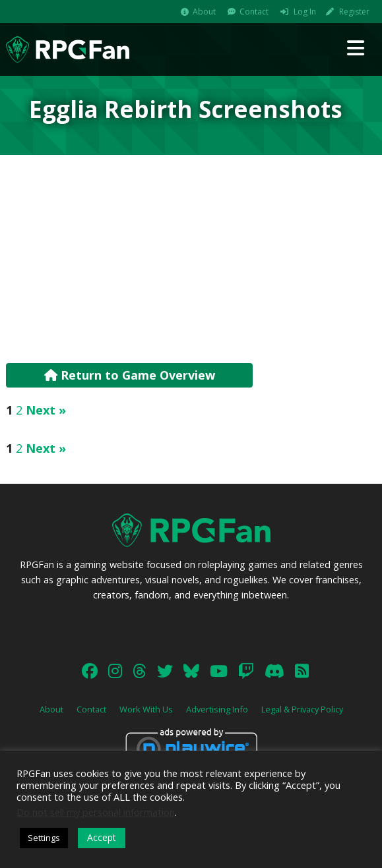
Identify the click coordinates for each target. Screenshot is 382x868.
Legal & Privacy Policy (302, 709)
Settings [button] (44, 838)
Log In (305, 12)
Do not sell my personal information (96, 812)
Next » (46, 410)
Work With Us (146, 709)
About (204, 12)
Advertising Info (217, 709)
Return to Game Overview (130, 375)
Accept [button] (102, 837)
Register (354, 12)
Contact (254, 12)
